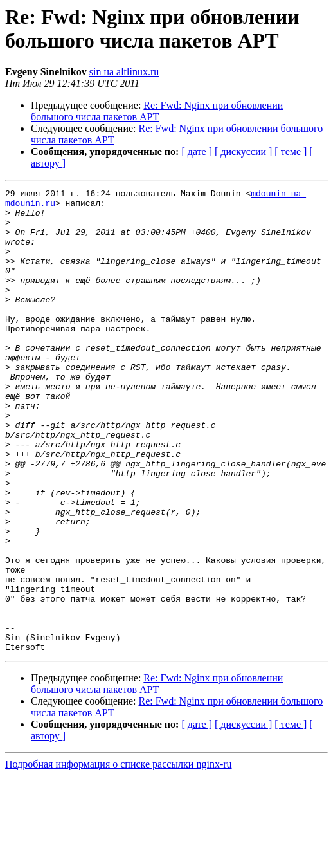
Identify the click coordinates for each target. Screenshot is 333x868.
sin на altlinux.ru (124, 72)
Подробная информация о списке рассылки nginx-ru (119, 857)
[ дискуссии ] (243, 152)
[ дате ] (197, 152)
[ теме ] (291, 152)
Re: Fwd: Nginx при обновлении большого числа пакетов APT (157, 111)
